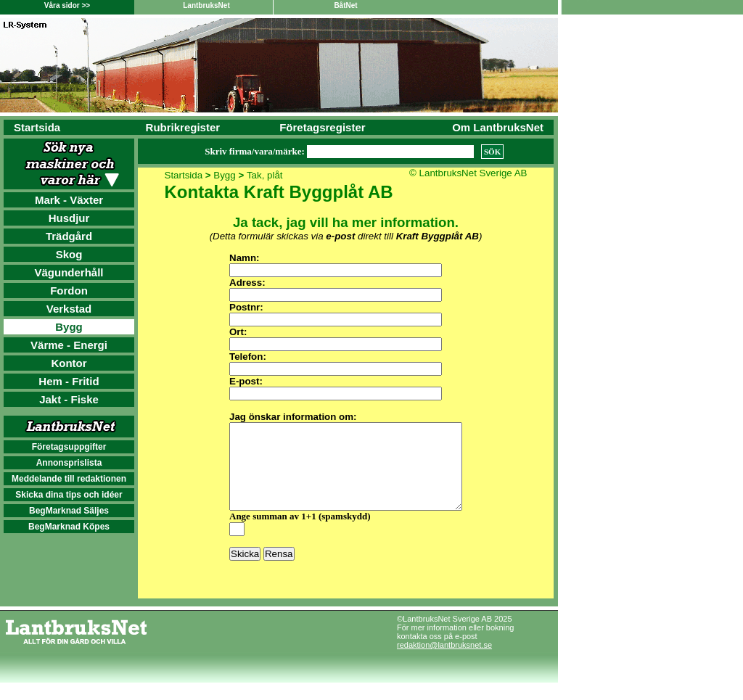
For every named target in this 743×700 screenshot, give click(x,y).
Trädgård (69, 236)
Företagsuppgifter (69, 447)
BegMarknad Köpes (69, 527)
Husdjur (69, 218)
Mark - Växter (69, 200)
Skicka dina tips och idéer (69, 495)
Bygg (69, 327)
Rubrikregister (183, 127)
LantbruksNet (206, 5)
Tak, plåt (265, 175)
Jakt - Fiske (69, 399)
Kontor (69, 363)
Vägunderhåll (69, 272)
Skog (69, 254)
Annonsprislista (69, 463)
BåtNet (345, 5)
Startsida (37, 127)
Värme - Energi (69, 345)
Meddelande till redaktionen (69, 479)
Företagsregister (322, 127)
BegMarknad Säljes (69, 511)
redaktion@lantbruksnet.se (444, 662)
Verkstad (69, 309)
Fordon (69, 291)
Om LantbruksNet (498, 127)
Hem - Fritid (69, 381)
